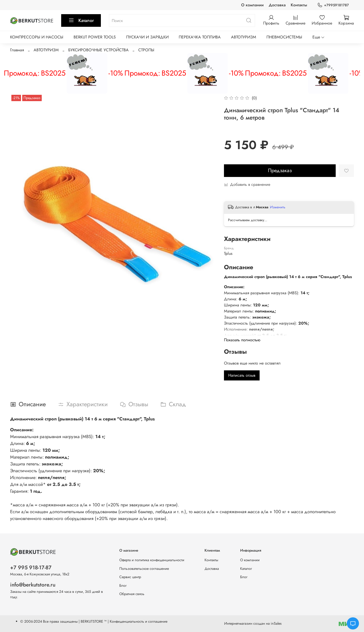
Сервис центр (130, 577)
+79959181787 (333, 5)
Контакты (299, 5)
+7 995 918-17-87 (31, 568)
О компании (252, 5)
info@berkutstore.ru (33, 585)
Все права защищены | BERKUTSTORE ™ (75, 621)
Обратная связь (132, 594)
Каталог (81, 20)
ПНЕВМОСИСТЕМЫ (284, 37)
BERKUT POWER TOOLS (95, 37)
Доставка (277, 5)
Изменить (278, 207)
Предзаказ (280, 171)
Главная (17, 50)
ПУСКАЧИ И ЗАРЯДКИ (147, 37)
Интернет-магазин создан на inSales (253, 623)
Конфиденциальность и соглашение (139, 621)
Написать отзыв (242, 375)
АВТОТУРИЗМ (244, 37)
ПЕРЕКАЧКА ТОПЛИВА (200, 37)
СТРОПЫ (146, 50)
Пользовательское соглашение (144, 569)
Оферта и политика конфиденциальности (152, 560)
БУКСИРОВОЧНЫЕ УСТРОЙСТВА (98, 50)
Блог (123, 585)
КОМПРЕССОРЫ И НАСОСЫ (37, 37)
